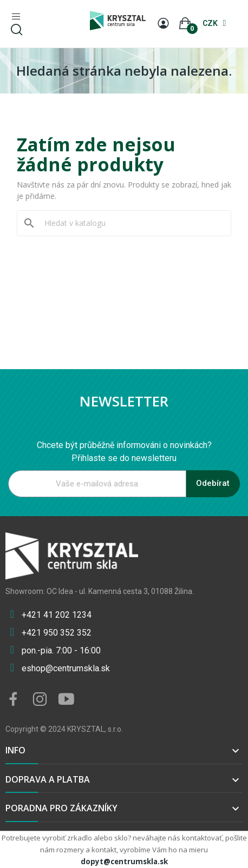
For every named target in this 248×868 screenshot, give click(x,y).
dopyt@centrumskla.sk (124, 862)
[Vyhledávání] (130, 223)
